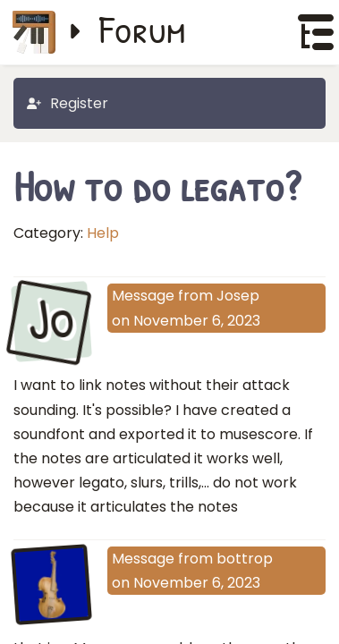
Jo (51, 320)
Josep (238, 296)
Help (103, 233)
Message (143, 296)
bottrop (245, 559)
